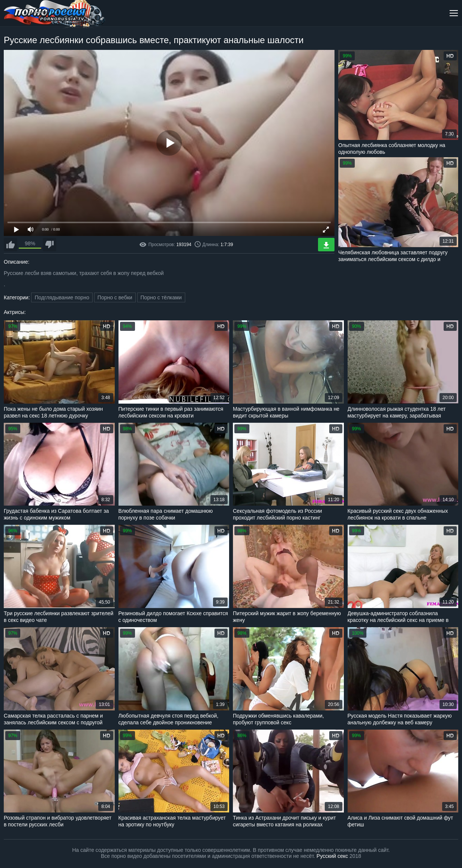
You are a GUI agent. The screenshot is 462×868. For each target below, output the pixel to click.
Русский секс (332, 856)
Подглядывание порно (62, 297)
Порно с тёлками (161, 297)
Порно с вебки (115, 297)
